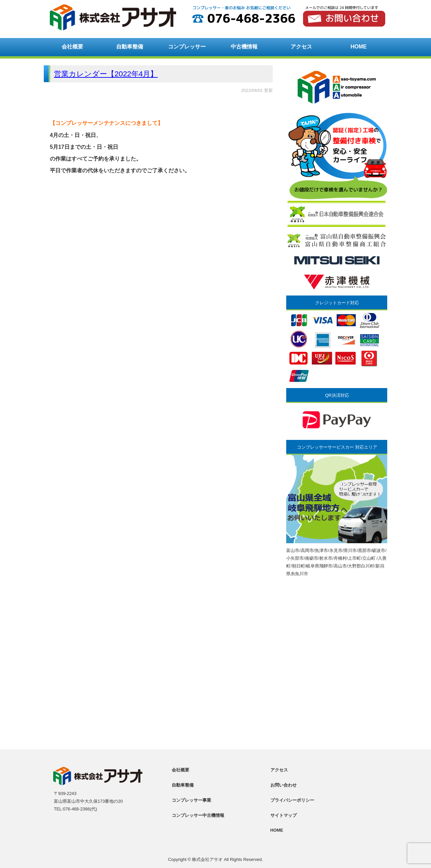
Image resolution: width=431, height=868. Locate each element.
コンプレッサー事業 (191, 800)
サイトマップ (284, 815)
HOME (359, 47)
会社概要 (72, 47)
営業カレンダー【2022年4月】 (106, 74)
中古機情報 (244, 47)
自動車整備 (130, 47)
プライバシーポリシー (292, 800)
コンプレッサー (187, 47)
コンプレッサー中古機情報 (198, 815)
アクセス (301, 47)
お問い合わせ (284, 785)
